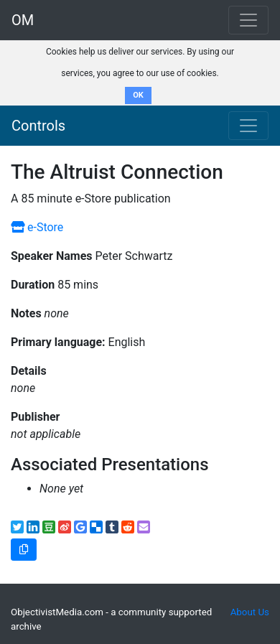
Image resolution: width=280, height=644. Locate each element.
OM (23, 20)
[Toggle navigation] (248, 126)
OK (138, 95)
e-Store (37, 227)
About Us (250, 612)
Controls (38, 126)
